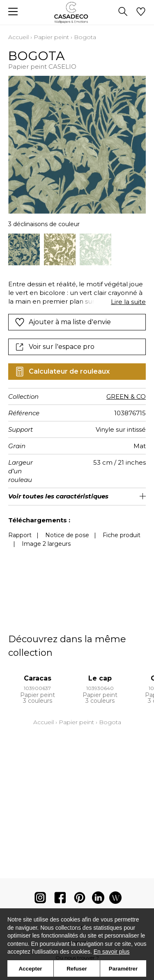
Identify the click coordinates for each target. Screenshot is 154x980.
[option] (24, 249)
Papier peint (51, 37)
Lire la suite (128, 302)
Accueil (18, 37)
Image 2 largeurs (46, 544)
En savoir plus (112, 952)
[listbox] (77, 249)
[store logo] (77, 13)
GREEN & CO (126, 396)
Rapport (20, 535)
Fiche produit (122, 535)
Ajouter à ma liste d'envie (63, 322)
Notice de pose (67, 535)
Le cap (100, 678)
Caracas (38, 678)
